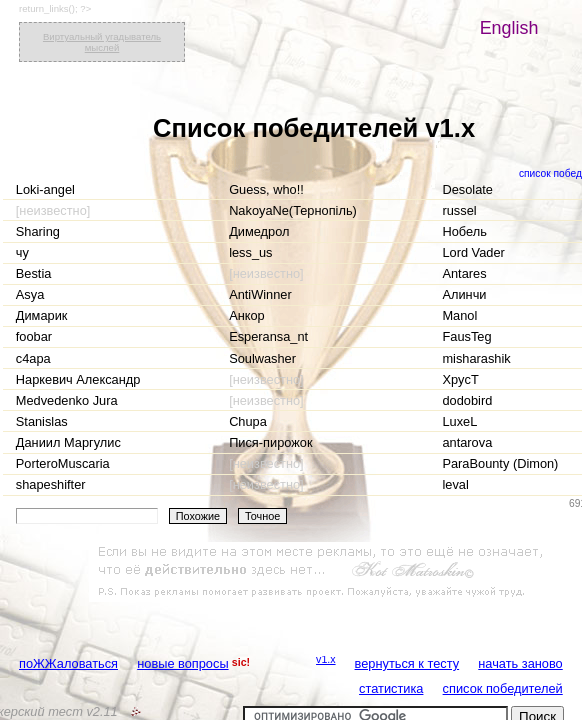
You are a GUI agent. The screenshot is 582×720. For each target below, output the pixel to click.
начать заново (520, 663)
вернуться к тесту (407, 663)
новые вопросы (182, 663)
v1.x (326, 659)
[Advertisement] (323, 572)
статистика (391, 688)
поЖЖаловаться (68, 663)
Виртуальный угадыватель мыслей (102, 42)
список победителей (503, 688)
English (509, 28)
